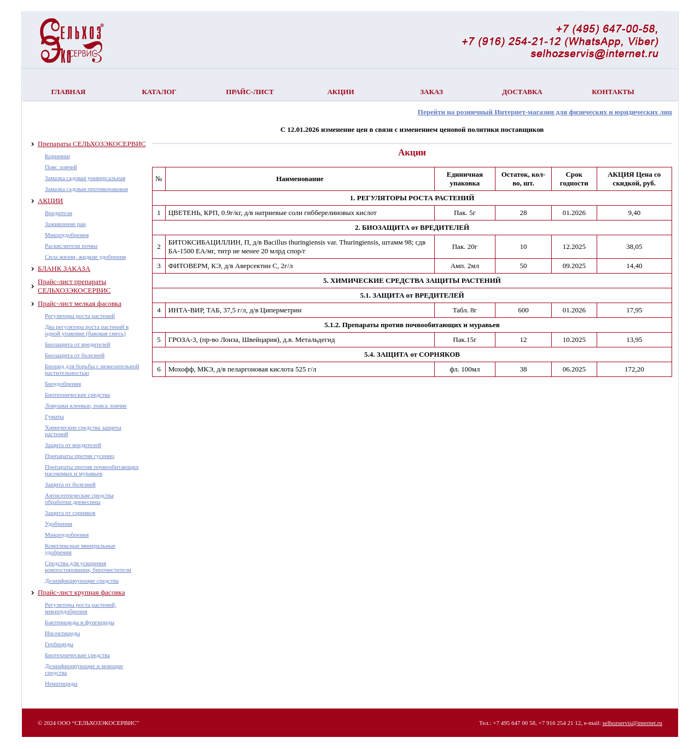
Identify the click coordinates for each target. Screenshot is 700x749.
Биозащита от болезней (75, 355)
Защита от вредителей (73, 445)
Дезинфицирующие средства (82, 580)
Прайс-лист (250, 92)
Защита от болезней (70, 484)
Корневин (57, 156)
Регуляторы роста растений (80, 316)
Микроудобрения (67, 235)
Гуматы (54, 416)
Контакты (613, 92)
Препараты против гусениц (80, 456)
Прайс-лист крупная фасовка (81, 592)
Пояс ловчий (61, 167)
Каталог (159, 92)
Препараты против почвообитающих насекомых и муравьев (92, 470)
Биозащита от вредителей (78, 344)
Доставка (522, 92)
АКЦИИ (50, 201)
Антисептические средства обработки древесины (79, 498)
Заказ (431, 92)
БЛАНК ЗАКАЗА (64, 268)
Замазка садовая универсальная (85, 178)
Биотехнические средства (77, 394)
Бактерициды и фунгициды (80, 622)
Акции (340, 92)
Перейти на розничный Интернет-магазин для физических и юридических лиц (545, 112)
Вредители (59, 213)
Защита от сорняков (70, 513)
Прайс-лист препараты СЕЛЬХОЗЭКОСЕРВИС (74, 286)
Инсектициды (62, 633)
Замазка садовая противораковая (86, 189)
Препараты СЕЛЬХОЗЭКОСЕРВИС (92, 144)
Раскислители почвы (71, 246)
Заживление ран (65, 224)
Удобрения (59, 524)
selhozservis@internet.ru (632, 723)
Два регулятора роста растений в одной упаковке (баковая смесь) (87, 330)
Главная (69, 92)
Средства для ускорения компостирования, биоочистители (88, 566)
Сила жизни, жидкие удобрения (85, 257)
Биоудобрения (63, 384)
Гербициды (59, 644)
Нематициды (61, 683)
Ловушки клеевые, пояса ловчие (86, 405)
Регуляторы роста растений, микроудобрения (81, 608)
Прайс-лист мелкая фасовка (80, 303)
